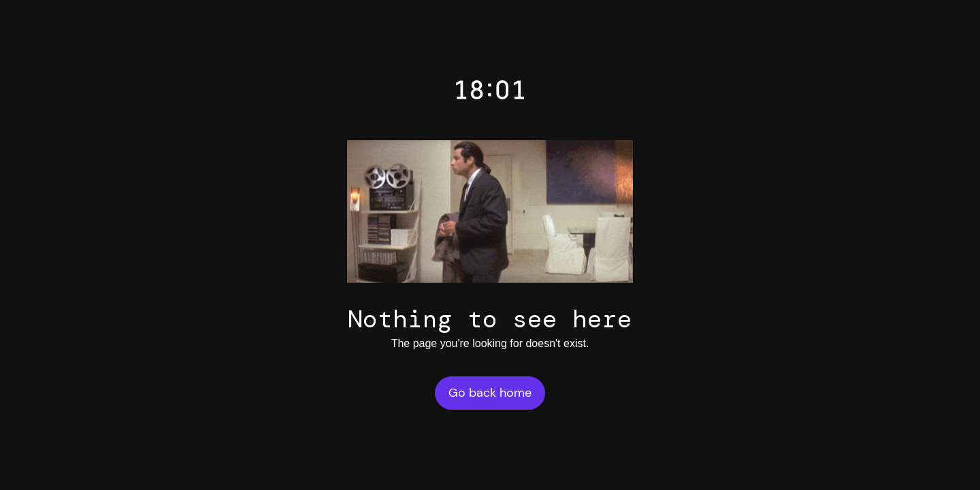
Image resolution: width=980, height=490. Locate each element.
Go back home (490, 393)
